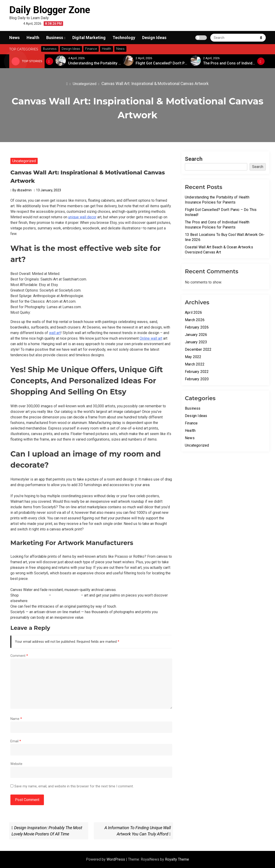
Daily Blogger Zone (50, 10)
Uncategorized (24, 161)
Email (16, 741)
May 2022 (193, 357)
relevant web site (66, 595)
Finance (191, 423)
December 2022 (198, 349)
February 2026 (197, 327)
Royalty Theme (177, 859)
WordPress (116, 859)
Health (33, 38)
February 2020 (197, 379)
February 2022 (197, 372)
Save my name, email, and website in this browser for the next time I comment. (74, 786)
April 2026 (193, 312)
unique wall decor (82, 217)
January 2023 (196, 342)
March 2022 (195, 364)
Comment (19, 656)
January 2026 (196, 335)
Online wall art (151, 338)
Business (55, 38)
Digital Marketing (89, 38)
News (14, 38)
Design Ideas (154, 38)
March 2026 (195, 320)
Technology (124, 38)
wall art (55, 333)
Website (16, 764)
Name (16, 719)
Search (194, 159)
